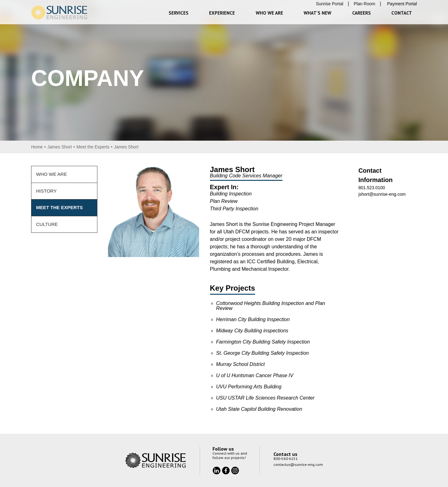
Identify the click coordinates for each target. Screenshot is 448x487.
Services (179, 13)
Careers (362, 13)
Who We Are (269, 13)
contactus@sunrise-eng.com (298, 464)
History (46, 191)
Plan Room (364, 4)
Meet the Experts (93, 147)
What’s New (317, 13)
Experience (222, 13)
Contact (402, 13)
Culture (47, 224)
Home (37, 147)
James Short (60, 147)
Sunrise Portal (329, 4)
